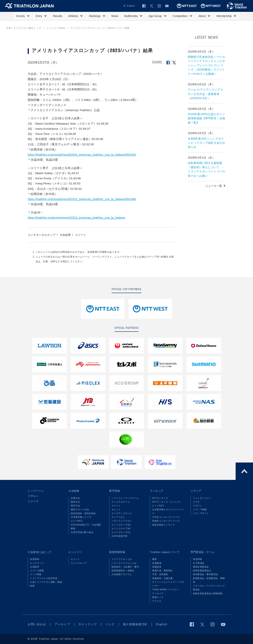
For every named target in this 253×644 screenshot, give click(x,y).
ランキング (157, 491)
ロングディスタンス (122, 513)
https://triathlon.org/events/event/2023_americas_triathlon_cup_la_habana (76, 218)
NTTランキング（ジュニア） (167, 502)
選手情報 (114, 491)
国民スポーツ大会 (80, 510)
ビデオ (196, 502)
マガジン (197, 506)
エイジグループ (79, 563)
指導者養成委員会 (202, 571)
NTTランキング (160, 498)
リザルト (33, 496)
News (115, 16)
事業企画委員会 (201, 567)
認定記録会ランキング (164, 525)
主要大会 (75, 498)
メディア (196, 491)
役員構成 (157, 563)
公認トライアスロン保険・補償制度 (46, 584)
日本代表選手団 (119, 536)
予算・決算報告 (160, 574)
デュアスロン (118, 517)
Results (58, 16)
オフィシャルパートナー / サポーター (168, 584)
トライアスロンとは (122, 559)
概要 (154, 559)
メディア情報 (200, 510)
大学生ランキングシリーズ (166, 517)
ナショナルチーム (121, 502)
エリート (81, 235)
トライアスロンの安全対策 (44, 578)
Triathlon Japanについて (165, 552)
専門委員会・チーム (203, 552)
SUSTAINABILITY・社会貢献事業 (86, 527)
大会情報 (74, 491)
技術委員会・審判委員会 (205, 574)
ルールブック (37, 563)
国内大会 (75, 502)
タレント (116, 510)
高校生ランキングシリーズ (166, 521)
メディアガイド (201, 513)
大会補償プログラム (122, 574)
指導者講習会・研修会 (123, 571)
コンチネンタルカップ (42, 235)
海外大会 (75, 506)
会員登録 (35, 559)
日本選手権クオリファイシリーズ (168, 511)
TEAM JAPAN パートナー (166, 589)
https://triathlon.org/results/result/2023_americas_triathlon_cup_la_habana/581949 (82, 155)
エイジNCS (77, 521)
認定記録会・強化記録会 (83, 513)
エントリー (75, 552)
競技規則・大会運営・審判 (125, 567)
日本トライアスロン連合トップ (24, 28)
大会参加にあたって (40, 552)
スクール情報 (37, 571)
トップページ (36, 491)
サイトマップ (88, 624)
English (131, 6)
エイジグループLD (121, 532)
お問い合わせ (37, 624)
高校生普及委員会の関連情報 (208, 593)
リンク (110, 624)
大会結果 (65, 235)
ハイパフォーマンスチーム (125, 498)
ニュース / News (56, 28)
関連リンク (158, 597)
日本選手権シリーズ (81, 517)
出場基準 (35, 567)
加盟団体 (157, 567)
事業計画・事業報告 (162, 571)
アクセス (157, 601)
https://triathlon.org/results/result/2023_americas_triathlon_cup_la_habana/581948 (82, 199)
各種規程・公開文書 (162, 578)
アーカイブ (158, 593)
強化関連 (197, 559)
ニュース (33, 501)
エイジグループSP (121, 528)
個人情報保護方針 (135, 624)
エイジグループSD (121, 525)
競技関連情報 (117, 552)
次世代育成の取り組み (82, 532)
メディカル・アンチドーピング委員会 (209, 588)
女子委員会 (199, 563)
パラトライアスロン (122, 521)
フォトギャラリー (202, 498)
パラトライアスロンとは (124, 563)
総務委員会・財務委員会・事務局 (209, 580)
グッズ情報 (36, 574)
